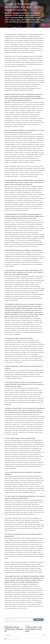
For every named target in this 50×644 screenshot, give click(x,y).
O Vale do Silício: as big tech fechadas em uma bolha (34, 623)
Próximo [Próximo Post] (28, 619)
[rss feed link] (45, 629)
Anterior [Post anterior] (7, 619)
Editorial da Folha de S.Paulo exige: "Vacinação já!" (14, 623)
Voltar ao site (6, 3)
